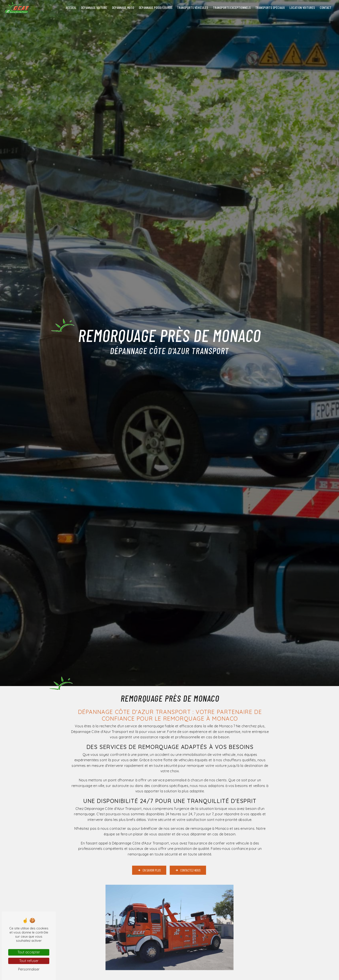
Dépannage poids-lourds (156, 7)
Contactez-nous (188, 870)
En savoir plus (149, 870)
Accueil (71, 7)
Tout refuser (29, 961)
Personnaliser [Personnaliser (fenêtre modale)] (29, 969)
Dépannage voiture (94, 7)
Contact (326, 7)
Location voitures (302, 7)
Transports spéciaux (270, 7)
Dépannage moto (123, 7)
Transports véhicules (193, 7)
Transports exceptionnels (232, 7)
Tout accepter (29, 952)
